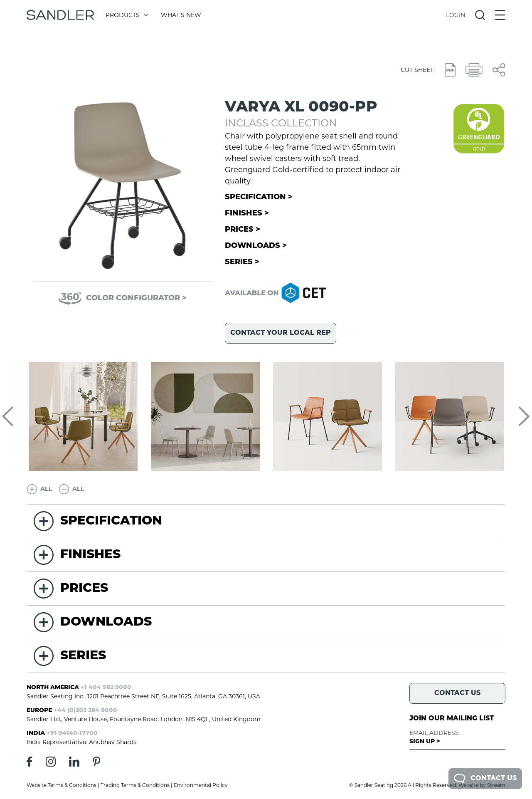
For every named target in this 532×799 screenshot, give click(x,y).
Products (127, 15)
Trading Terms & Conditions (135, 785)
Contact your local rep (281, 333)
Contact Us (485, 779)
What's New (181, 15)
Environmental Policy (201, 785)
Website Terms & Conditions (62, 785)
